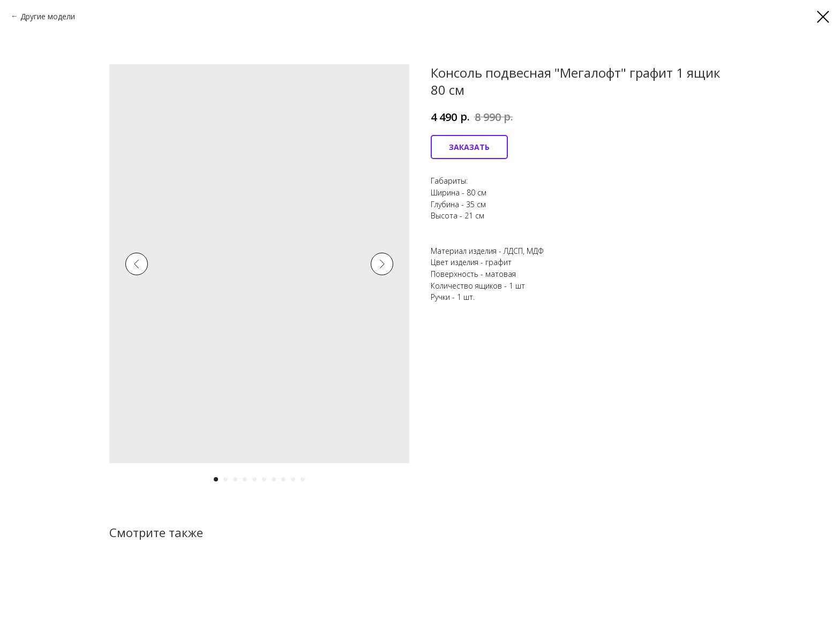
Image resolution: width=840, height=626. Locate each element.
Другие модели (48, 16)
